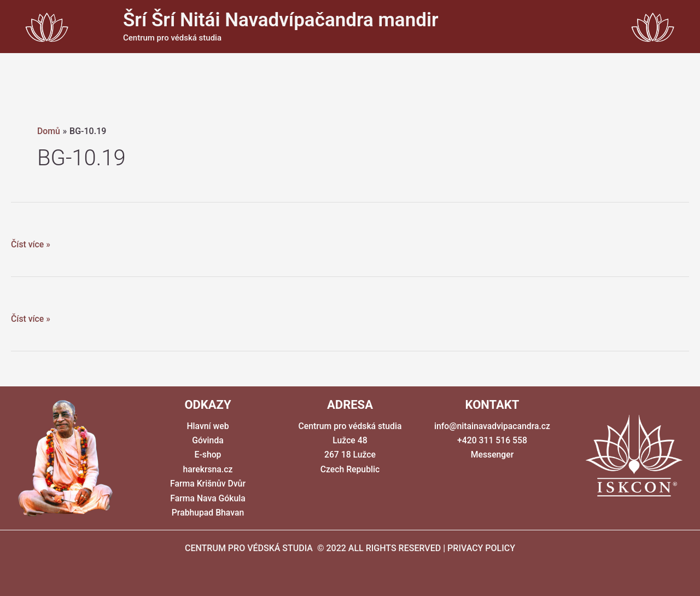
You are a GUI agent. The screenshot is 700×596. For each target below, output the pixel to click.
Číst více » (31, 245)
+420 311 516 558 (492, 440)
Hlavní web (208, 426)
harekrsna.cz (208, 469)
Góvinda (208, 440)
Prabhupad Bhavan (208, 513)
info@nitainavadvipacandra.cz (492, 426)
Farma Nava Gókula (208, 498)
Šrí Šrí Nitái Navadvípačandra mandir (281, 20)
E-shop (208, 455)
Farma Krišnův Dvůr (208, 484)
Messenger (492, 455)
